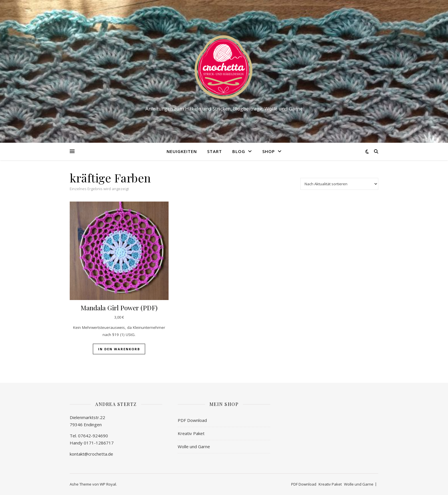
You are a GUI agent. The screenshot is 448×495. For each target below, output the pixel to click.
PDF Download (192, 420)
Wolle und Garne (194, 446)
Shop (269, 151)
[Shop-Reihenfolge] (339, 184)
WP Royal (108, 484)
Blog (239, 151)
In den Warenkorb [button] (119, 349)
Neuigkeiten (182, 151)
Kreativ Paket (191, 433)
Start (215, 151)
